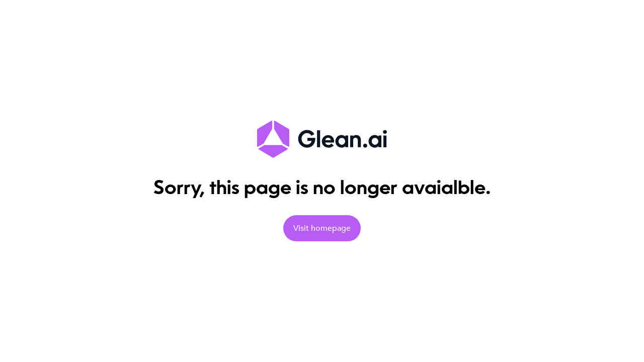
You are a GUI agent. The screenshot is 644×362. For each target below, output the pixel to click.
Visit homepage (322, 228)
